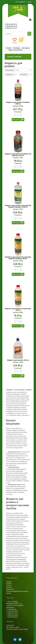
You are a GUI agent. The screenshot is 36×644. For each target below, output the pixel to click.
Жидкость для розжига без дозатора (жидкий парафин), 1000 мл (18, 206)
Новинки (9, 584)
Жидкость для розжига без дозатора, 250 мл (18, 309)
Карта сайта (10, 625)
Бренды (9, 582)
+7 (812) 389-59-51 (11, 24)
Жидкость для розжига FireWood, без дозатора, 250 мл (18, 155)
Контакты (9, 587)
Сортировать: (9, 75)
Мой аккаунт (10, 589)
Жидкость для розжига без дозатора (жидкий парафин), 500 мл (18, 258)
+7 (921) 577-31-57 (11, 28)
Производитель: (10, 70)
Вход (30, 2)
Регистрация (20, 2)
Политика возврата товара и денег (17, 629)
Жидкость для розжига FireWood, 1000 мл (18, 103)
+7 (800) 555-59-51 (11, 26)
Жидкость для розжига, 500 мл (18, 360)
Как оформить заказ (13, 627)
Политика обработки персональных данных (18, 592)
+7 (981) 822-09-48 (12, 615)
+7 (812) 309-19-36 (12, 611)
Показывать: (24, 75)
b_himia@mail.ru (11, 609)
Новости (9, 586)
